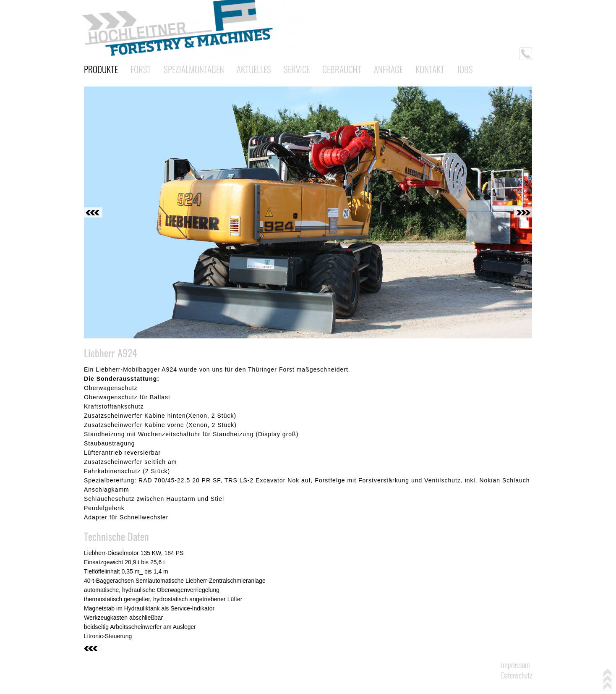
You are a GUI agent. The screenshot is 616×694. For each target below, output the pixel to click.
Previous (93, 212)
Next (523, 212)
